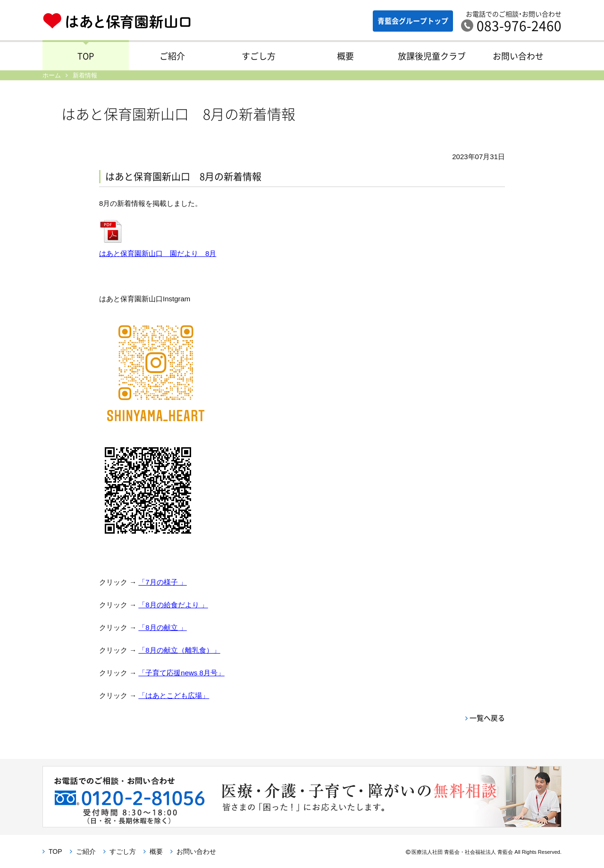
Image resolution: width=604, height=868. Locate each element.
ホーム (52, 75)
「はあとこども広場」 (174, 695)
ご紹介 (172, 56)
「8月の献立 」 (163, 627)
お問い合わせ (518, 56)
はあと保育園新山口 (117, 21)
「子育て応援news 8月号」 (181, 673)
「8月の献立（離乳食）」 (179, 650)
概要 (345, 56)
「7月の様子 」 (163, 582)
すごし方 (259, 56)
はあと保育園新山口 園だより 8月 (158, 253)
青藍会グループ (413, 21)
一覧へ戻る (487, 718)
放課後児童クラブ (432, 56)
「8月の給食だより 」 (173, 605)
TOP (86, 56)
